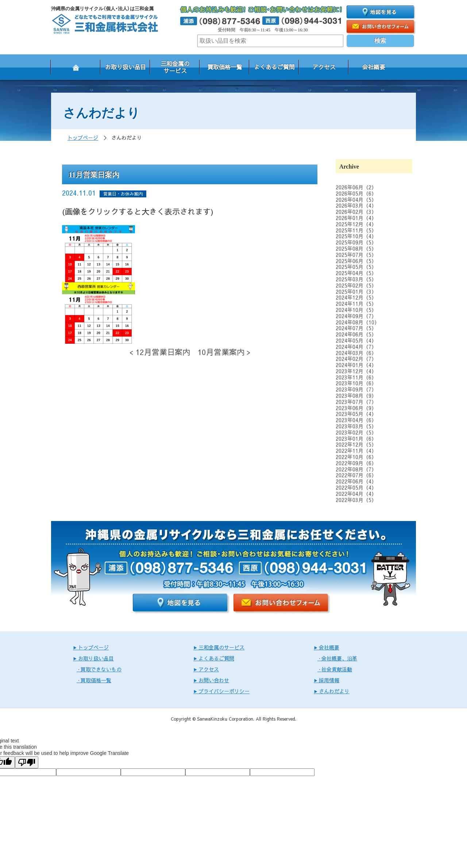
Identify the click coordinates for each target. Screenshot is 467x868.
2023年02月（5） (356, 432)
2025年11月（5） (356, 230)
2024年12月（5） (356, 297)
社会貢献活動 (337, 669)
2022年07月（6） (356, 475)
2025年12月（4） (356, 224)
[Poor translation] (27, 762)
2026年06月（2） (356, 187)
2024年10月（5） (356, 310)
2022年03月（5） (356, 500)
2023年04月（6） (356, 420)
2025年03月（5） (356, 279)
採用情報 (329, 680)
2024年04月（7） (356, 347)
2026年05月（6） (356, 193)
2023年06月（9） (356, 408)
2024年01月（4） (356, 365)
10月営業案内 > (224, 352)
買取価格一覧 (225, 67)
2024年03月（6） (356, 353)
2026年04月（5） (356, 200)
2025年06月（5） (356, 261)
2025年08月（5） (356, 248)
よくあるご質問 (274, 67)
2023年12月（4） (356, 371)
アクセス (324, 67)
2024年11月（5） (356, 304)
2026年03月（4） (356, 205)
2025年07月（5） (356, 255)
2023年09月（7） (356, 389)
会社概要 (374, 67)
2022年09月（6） (356, 463)
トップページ (83, 138)
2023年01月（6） (356, 439)
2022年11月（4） (356, 451)
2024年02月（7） (356, 359)
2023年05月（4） (356, 414)
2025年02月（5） (356, 285)
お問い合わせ (214, 680)
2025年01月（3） (356, 292)
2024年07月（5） (356, 328)
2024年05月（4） (356, 340)
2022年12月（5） (356, 444)
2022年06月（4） (356, 481)
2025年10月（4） (356, 236)
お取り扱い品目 (126, 67)
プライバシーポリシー (224, 691)
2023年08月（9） (356, 396)
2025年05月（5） (356, 267)
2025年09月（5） (356, 242)
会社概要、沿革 (339, 658)
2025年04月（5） (356, 273)
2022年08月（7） (356, 469)
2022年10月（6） (356, 457)
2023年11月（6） (356, 377)
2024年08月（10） (358, 322)
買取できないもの (101, 669)
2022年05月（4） (356, 487)
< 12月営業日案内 (160, 352)
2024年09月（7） (356, 316)
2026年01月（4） (356, 218)
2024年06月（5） (356, 334)
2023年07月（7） (356, 402)
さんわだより (334, 691)
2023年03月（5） (356, 426)
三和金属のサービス (175, 67)
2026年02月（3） (356, 212)
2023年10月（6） (356, 383)
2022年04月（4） (356, 494)
